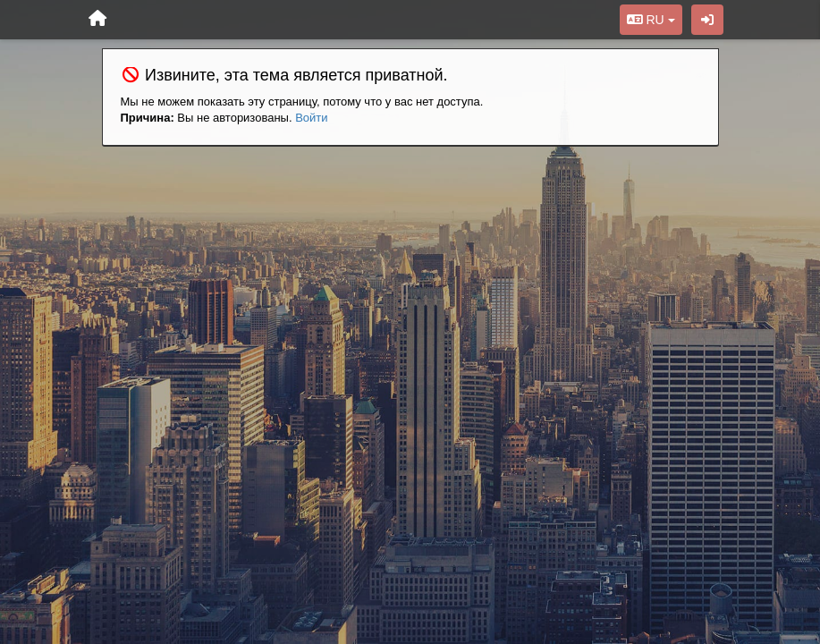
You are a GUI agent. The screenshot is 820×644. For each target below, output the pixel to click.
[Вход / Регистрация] (707, 20)
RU (651, 20)
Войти (311, 118)
